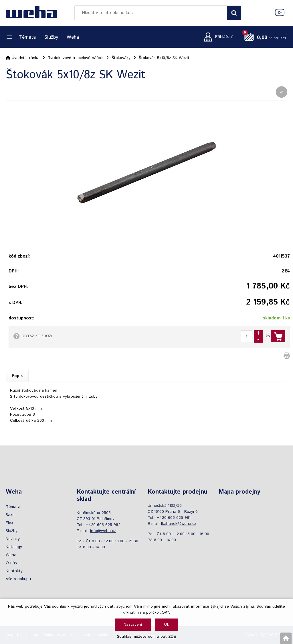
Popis (17, 376)
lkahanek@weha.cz (179, 524)
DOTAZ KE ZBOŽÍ (37, 336)
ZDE (172, 637)
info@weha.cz (103, 531)
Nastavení (133, 625)
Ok (167, 625)
